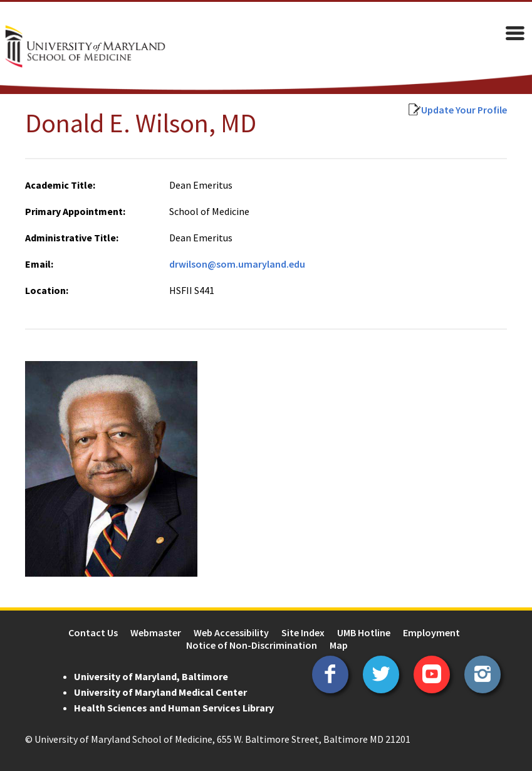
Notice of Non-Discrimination (252, 645)
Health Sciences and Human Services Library (174, 708)
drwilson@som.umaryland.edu (237, 264)
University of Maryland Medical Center (160, 692)
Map (339, 645)
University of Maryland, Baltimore (151, 676)
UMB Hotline (364, 632)
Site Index (303, 632)
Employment (431, 632)
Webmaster (156, 632)
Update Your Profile (464, 110)
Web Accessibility (231, 632)
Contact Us (93, 632)
